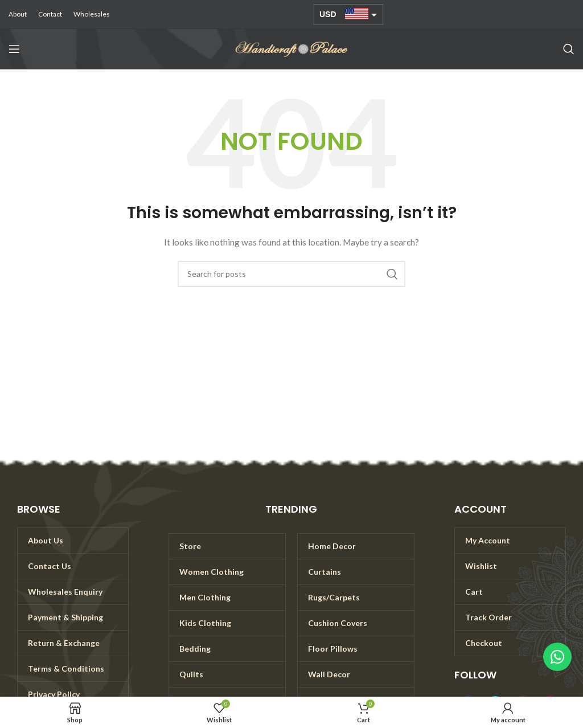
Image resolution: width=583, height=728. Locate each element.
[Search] (569, 49)
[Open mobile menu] (14, 49)
